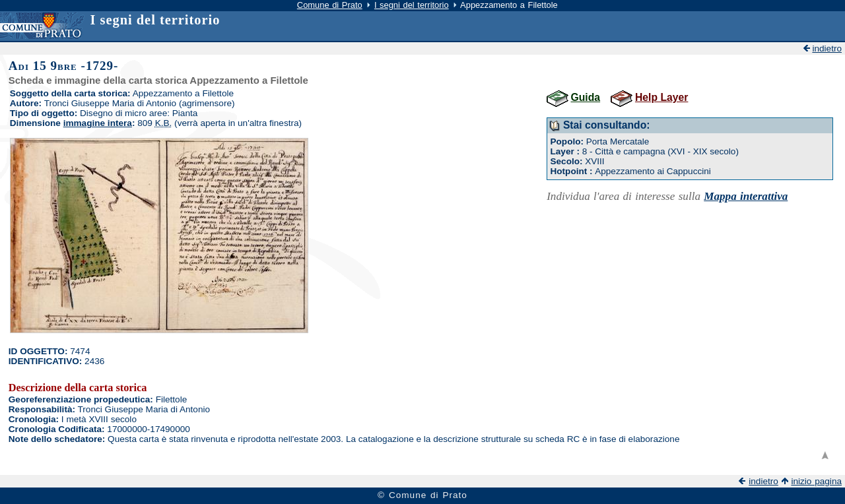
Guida (586, 97)
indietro (827, 48)
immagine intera (98, 123)
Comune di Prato (330, 5)
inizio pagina (816, 481)
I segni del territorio (412, 5)
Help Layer (661, 97)
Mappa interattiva (746, 196)
